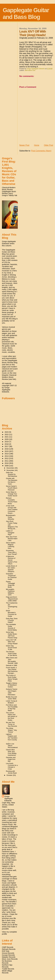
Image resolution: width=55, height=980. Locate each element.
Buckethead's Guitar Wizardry (11, 517)
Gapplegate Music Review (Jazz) (9, 192)
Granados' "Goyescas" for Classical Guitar (11, 576)
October (10, 775)
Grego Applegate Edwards (9, 798)
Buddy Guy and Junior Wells (11, 698)
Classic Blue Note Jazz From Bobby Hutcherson (11, 752)
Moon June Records (10, 959)
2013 (7, 456)
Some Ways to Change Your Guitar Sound (12, 494)
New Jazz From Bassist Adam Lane (12, 539)
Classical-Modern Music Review (9, 189)
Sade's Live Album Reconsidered (12, 746)
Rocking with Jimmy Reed (11, 772)
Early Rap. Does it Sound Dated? (12, 620)
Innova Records (8, 953)
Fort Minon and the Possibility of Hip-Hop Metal (12, 708)
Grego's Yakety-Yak (10, 195)
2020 (7, 439)
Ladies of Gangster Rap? (10, 533)
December (11, 468)
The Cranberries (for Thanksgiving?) (12, 606)
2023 (7, 432)
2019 (7, 442)
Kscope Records (8, 955)
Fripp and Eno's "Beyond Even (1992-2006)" (12, 599)
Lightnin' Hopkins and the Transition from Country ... (12, 738)
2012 (7, 458)
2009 (7, 466)
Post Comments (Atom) (41, 151)
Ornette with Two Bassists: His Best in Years (12, 481)
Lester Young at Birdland (12, 702)
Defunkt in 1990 (12, 665)
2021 (7, 437)
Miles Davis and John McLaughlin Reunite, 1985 (12, 660)
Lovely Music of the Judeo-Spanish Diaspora (11, 569)
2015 (7, 451)
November (11, 470)
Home (37, 145)
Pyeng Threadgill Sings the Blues (10, 584)
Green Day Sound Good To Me (11, 648)
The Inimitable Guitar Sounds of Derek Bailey (11, 627)
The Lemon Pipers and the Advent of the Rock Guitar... (12, 716)
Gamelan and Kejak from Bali (11, 759)
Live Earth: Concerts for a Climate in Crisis (12, 766)
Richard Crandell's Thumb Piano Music (12, 501)
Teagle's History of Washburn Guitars (12, 685)
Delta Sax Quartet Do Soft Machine (12, 474)
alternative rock (30, 70)
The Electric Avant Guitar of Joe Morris (12, 654)
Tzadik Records (8, 969)
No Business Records (7, 962)
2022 (7, 434)
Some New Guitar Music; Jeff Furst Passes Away (12, 635)
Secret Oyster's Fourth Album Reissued (12, 488)
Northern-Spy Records (7, 966)
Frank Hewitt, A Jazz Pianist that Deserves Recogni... (12, 670)
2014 (7, 454)
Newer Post (24, 145)
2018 (7, 444)
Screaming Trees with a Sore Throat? (12, 552)
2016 (7, 449)
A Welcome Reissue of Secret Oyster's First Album (12, 560)
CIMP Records (8, 947)
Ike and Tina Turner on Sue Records (12, 724)
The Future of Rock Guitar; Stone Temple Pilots (12, 678)
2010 (7, 463)
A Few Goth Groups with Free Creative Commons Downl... (12, 509)
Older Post (48, 145)
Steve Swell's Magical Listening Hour (11, 546)
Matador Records (9, 957)
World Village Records (7, 972)
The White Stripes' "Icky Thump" (11, 730)
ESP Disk (6, 951)
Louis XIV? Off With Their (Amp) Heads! (12, 642)
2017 (7, 446)
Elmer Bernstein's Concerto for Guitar (11, 613)
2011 (7, 461)
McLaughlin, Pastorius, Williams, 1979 (10, 592)
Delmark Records (9, 949)
